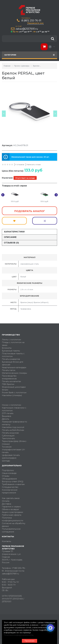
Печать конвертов (11, 359)
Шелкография (9, 458)
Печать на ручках (10, 433)
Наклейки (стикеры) (12, 395)
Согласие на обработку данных (14, 525)
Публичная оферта (12, 515)
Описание (10, 237)
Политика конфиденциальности (13, 519)
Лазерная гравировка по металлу (14, 423)
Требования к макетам (13, 484)
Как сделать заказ (11, 498)
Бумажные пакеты (11, 351)
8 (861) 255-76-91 (31, 21)
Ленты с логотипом (11, 340)
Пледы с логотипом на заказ (13, 344)
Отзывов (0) (11, 243)
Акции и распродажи (12, 512)
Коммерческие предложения (10, 491)
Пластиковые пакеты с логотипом (13, 355)
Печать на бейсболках (13, 430)
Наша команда (9, 473)
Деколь (5, 419)
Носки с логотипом (12, 405)
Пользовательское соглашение (11, 530)
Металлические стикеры (14, 373)
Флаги (5, 390)
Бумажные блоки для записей (13, 363)
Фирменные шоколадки (14, 387)
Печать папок (9, 370)
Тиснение (7, 447)
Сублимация (8, 436)
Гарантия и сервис (11, 507)
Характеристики (14, 232)
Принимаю (30, 641)
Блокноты (7, 348)
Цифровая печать (11, 455)
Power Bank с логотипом (14, 393)
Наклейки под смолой (13, 427)
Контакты (6, 541)
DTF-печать (8, 413)
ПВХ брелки (8, 384)
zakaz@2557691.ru (27, 29)
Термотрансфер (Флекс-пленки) (14, 443)
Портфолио (8, 470)
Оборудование (9, 479)
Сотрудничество (10, 487)
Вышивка (6, 416)
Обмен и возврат (10, 509)
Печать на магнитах (11, 381)
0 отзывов (20, 164)
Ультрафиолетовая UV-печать (14, 451)
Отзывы (6, 476)
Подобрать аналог (30, 211)
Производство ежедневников (9, 377)
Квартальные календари (14, 367)
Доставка (6, 504)
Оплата (6, 501)
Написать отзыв (34, 164)
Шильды (6, 461)
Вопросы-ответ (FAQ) (13, 481)
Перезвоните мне (35, 23)
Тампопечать (8, 438)
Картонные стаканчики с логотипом (14, 409)
